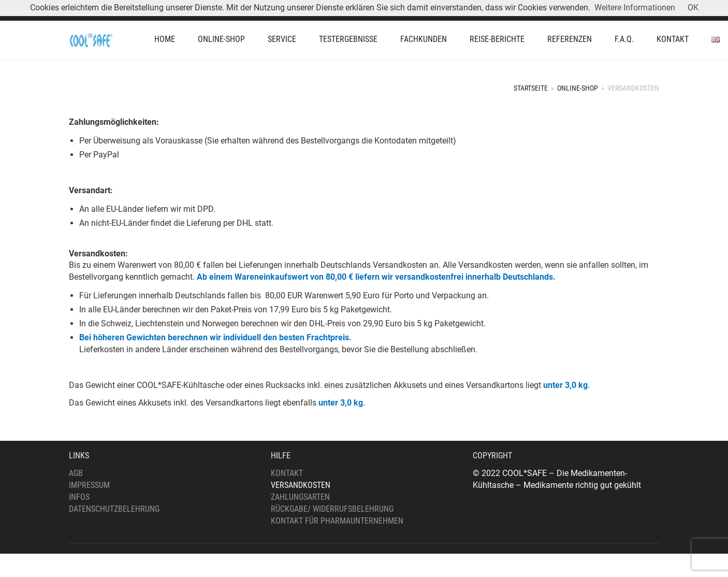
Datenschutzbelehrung (114, 509)
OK (693, 8)
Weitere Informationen (635, 8)
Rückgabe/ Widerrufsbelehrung (332, 509)
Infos (79, 497)
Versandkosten (301, 485)
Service (282, 39)
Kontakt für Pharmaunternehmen (337, 521)
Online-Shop (221, 39)
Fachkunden (424, 39)
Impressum (89, 485)
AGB (76, 473)
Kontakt (673, 39)
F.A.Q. (624, 39)
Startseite (531, 88)
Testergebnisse (348, 39)
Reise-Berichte (497, 39)
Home (165, 39)
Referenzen (570, 39)
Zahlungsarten (300, 497)
